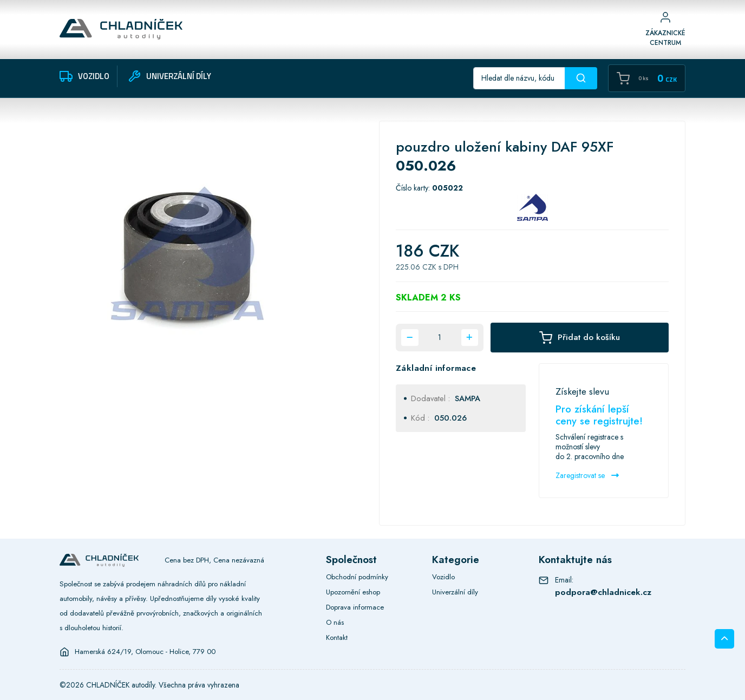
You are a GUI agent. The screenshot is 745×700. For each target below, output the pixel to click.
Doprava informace (355, 607)
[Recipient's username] (519, 78)
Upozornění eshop (353, 592)
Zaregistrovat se (587, 475)
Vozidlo (443, 577)
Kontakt (337, 637)
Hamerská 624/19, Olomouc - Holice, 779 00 (145, 652)
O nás (335, 622)
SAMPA (468, 398)
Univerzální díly (455, 592)
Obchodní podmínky (357, 577)
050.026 (450, 418)
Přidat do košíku (580, 337)
